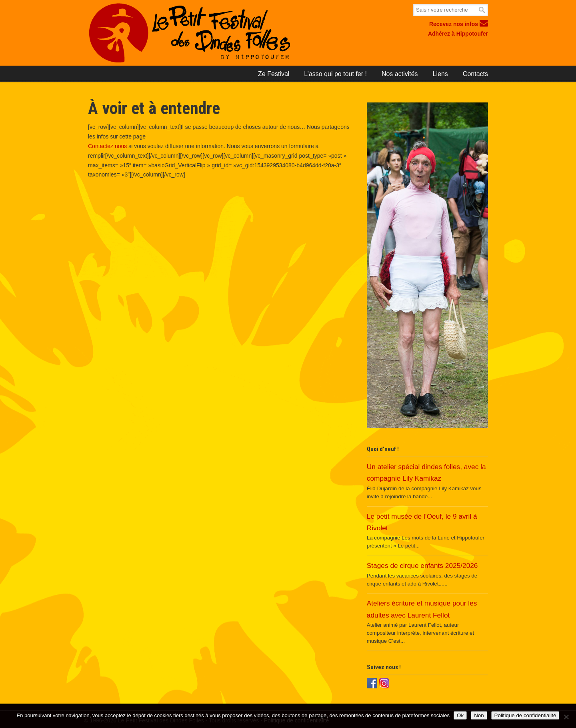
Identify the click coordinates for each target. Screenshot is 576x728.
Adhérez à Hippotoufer (458, 34)
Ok (460, 715)
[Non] (566, 717)
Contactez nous (107, 146)
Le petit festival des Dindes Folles (223, 33)
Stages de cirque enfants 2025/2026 (422, 566)
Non (479, 715)
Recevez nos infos (459, 24)
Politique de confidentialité (525, 715)
